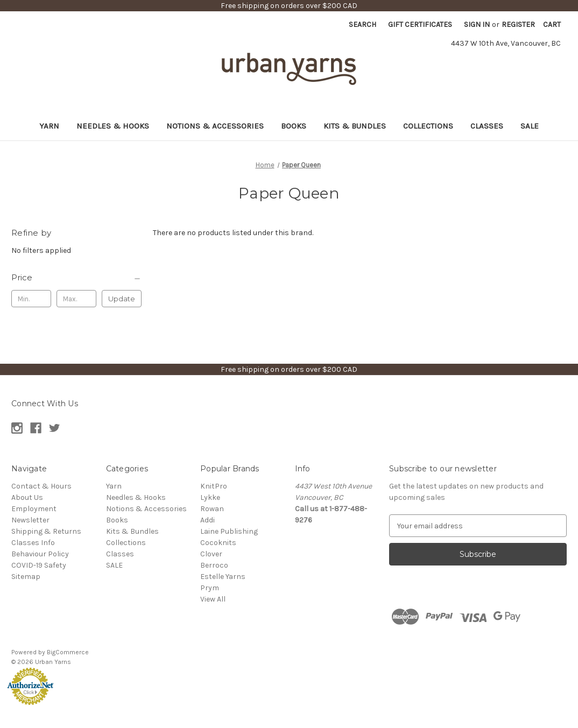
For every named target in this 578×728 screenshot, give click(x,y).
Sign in (477, 24)
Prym (210, 588)
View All (213, 599)
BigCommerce (68, 652)
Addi (207, 520)
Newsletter (30, 520)
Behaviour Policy (40, 554)
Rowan (212, 509)
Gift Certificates (420, 24)
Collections (428, 126)
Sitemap (26, 577)
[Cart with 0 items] (552, 24)
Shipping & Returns (46, 531)
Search (362, 24)
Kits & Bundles (355, 126)
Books (294, 126)
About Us (27, 497)
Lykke (210, 497)
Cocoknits (218, 543)
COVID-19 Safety (39, 565)
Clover (211, 554)
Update (122, 299)
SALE (530, 126)
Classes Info (33, 543)
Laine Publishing (229, 531)
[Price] (76, 278)
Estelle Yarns (223, 577)
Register (518, 24)
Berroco (214, 565)
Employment (34, 509)
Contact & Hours (41, 486)
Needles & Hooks (113, 126)
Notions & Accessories (215, 126)
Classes (487, 126)
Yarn (49, 126)
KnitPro (214, 486)
